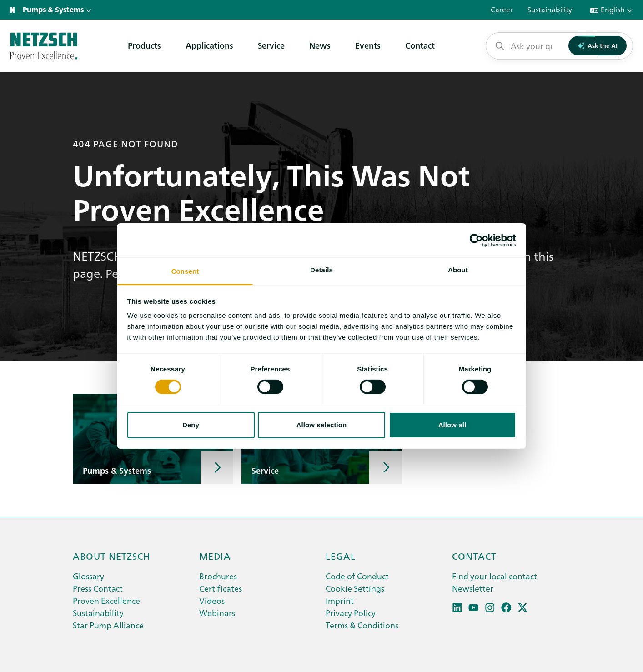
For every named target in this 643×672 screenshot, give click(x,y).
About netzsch (112, 556)
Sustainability (98, 613)
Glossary (88, 576)
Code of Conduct (357, 576)
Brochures (218, 576)
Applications (209, 45)
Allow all (452, 425)
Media (215, 556)
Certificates (221, 588)
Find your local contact (495, 576)
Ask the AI (598, 45)
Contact (420, 45)
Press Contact (98, 588)
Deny (191, 425)
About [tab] (458, 270)
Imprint (340, 600)
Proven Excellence (106, 600)
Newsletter (473, 588)
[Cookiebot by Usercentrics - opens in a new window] (476, 240)
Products (144, 45)
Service (271, 45)
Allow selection (322, 425)
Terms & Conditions (362, 625)
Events (368, 45)
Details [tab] (321, 270)
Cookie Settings (355, 588)
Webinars (217, 613)
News (320, 45)
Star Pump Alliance (108, 625)
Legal (341, 556)
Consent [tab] (185, 271)
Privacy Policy (351, 613)
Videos (212, 600)
